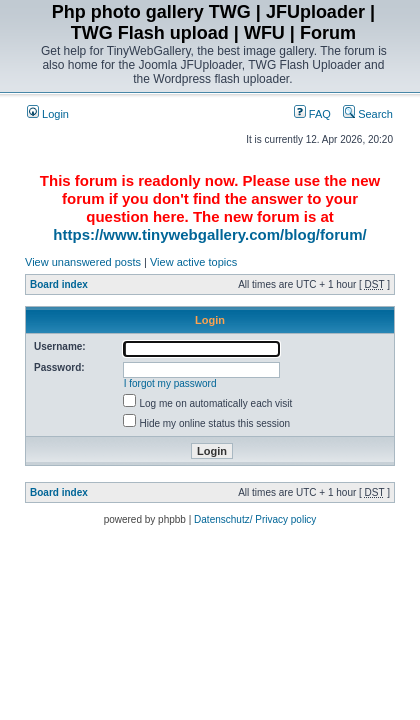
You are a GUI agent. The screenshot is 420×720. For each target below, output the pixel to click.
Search (368, 114)
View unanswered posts (83, 262)
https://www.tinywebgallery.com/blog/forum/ (209, 234)
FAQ (312, 114)
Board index (59, 284)
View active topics (193, 262)
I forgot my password (170, 383)
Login (48, 114)
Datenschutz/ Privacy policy (255, 519)
